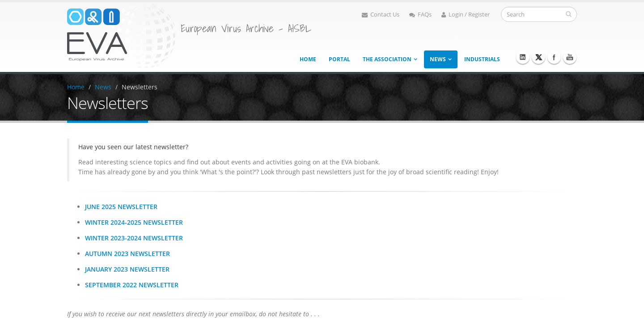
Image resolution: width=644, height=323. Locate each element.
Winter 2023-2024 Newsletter (134, 238)
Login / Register (466, 15)
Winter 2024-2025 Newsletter (134, 222)
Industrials (482, 59)
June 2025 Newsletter (121, 207)
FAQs (420, 15)
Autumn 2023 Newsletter (127, 254)
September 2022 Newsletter (132, 285)
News (438, 59)
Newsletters (140, 87)
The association (387, 59)
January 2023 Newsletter (127, 269)
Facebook (554, 57)
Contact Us (381, 15)
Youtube (570, 57)
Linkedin (523, 57)
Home (308, 59)
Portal (339, 59)
